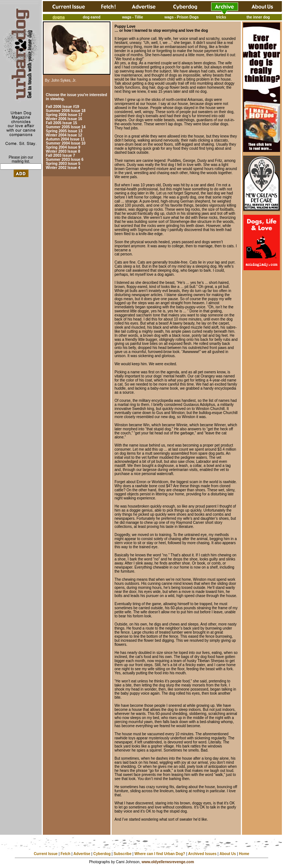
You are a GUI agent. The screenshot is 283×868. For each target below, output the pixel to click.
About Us (228, 854)
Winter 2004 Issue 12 (64, 135)
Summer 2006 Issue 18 (66, 111)
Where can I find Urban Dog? (160, 854)
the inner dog (258, 17)
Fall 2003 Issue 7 (60, 155)
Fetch (66, 854)
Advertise (82, 854)
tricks (221, 17)
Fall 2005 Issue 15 (62, 123)
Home (244, 854)
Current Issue (45, 854)
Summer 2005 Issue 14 (66, 127)
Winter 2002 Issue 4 (63, 168)
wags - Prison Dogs (182, 17)
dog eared (92, 17)
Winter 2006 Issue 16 (64, 119)
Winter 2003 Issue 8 (63, 151)
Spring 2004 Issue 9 (63, 147)
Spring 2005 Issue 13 (64, 131)
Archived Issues (202, 854)
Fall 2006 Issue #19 (62, 107)
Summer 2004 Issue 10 (66, 143)
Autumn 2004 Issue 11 (65, 139)
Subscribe (122, 854)
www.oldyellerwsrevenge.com (168, 862)
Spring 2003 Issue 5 (63, 164)
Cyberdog (102, 854)
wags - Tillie (133, 17)
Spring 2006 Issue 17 (64, 115)
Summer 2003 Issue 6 (65, 160)
